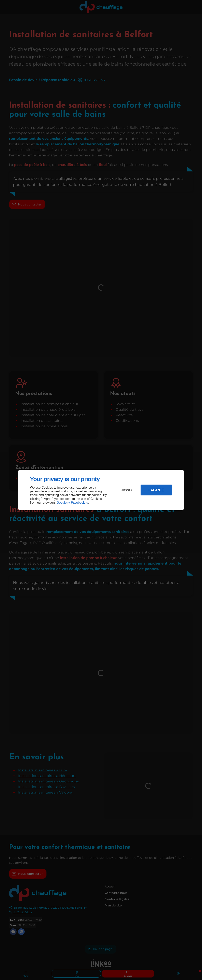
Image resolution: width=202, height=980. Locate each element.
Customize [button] (126, 490)
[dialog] (101, 490)
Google (62, 503)
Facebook (78, 503)
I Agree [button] (156, 490)
